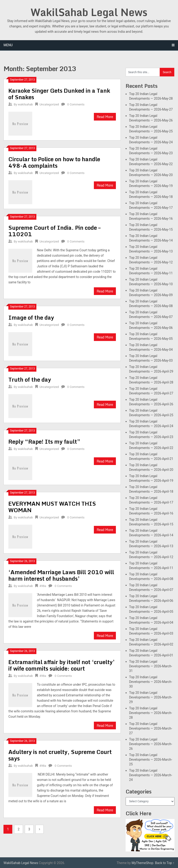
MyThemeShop (143, 863)
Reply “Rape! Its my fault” (44, 441)
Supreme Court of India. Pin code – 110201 (54, 231)
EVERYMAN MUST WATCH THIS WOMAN (52, 507)
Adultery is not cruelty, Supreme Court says (60, 755)
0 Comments (76, 104)
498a (43, 586)
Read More (105, 117)
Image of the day (31, 317)
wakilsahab (25, 104)
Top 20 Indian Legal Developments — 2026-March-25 (151, 760)
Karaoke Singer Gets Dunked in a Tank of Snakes (59, 94)
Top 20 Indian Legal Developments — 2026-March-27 (151, 728)
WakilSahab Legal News (89, 12)
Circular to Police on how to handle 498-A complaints (54, 162)
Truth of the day (30, 379)
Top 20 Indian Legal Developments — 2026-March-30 (151, 682)
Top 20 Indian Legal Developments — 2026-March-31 (151, 666)
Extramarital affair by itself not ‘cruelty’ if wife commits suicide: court (62, 665)
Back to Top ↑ (165, 863)
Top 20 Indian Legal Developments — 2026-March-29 (151, 697)
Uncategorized (49, 104)
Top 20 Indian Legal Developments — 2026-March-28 (151, 713)
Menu (8, 45)
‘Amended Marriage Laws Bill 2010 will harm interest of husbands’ (61, 575)
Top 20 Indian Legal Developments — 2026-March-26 (151, 744)
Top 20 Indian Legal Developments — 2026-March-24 (151, 775)
